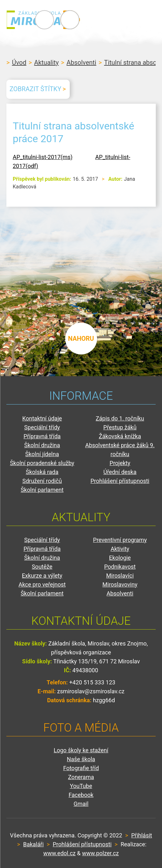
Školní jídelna (42, 454)
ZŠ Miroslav (45, 20)
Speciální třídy (42, 427)
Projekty (120, 463)
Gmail (81, 804)
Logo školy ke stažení (81, 750)
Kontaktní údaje (42, 418)
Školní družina (42, 445)
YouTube (81, 786)
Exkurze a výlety (42, 576)
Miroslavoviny (120, 584)
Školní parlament (42, 490)
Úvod (19, 62)
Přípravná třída (42, 436)
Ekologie (120, 558)
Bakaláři (34, 844)
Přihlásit (141, 835)
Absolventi (81, 62)
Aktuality (46, 62)
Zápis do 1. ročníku (120, 418)
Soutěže (42, 567)
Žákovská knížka (120, 436)
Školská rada (42, 472)
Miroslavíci (120, 576)
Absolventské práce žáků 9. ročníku (120, 450)
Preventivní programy (120, 540)
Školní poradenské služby (42, 463)
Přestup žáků (120, 427)
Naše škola (81, 759)
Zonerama (81, 777)
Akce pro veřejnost (42, 584)
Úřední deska (120, 472)
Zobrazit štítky (35, 89)
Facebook (81, 795)
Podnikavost (120, 567)
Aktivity (120, 549)
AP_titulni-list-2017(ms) (43, 157)
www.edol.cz (60, 853)
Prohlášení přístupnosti (120, 481)
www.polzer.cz (100, 853)
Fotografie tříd (81, 768)
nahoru (81, 338)
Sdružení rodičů (42, 481)
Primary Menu (121, 20)
